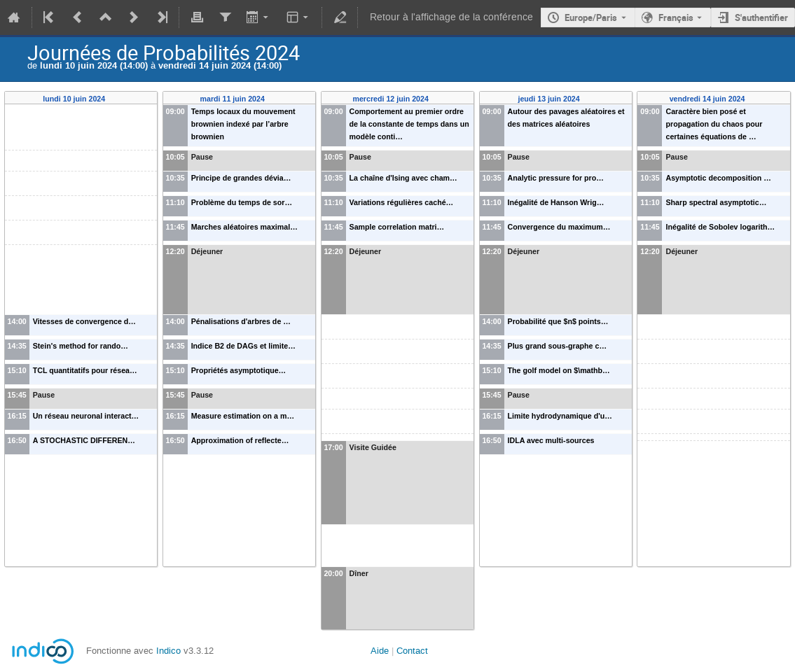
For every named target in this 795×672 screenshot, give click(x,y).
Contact (412, 651)
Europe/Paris (591, 17)
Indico (168, 651)
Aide (380, 651)
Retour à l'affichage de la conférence (451, 17)
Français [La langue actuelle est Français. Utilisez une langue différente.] (676, 17)
